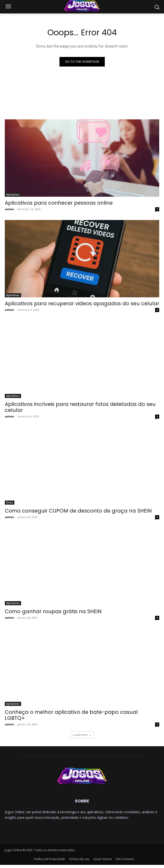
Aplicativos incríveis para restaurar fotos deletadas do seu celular (80, 407)
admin (9, 209)
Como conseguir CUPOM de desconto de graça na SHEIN (78, 511)
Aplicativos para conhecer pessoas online (59, 203)
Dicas (10, 502)
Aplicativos (13, 195)
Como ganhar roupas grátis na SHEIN (53, 611)
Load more (82, 735)
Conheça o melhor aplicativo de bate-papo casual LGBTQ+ (71, 715)
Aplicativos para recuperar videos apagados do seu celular (82, 303)
